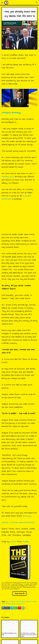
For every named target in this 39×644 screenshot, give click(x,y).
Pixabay (26, 542)
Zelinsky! (27, 516)
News (3, 604)
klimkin (13, 542)
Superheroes (20, 604)
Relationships (10, 604)
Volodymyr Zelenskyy (11, 113)
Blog (7, 602)
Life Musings (20, 602)
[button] (2, 3)
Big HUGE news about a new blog (9, 634)
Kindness (12, 602)
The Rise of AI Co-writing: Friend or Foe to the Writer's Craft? (29, 635)
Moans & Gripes (31, 602)
